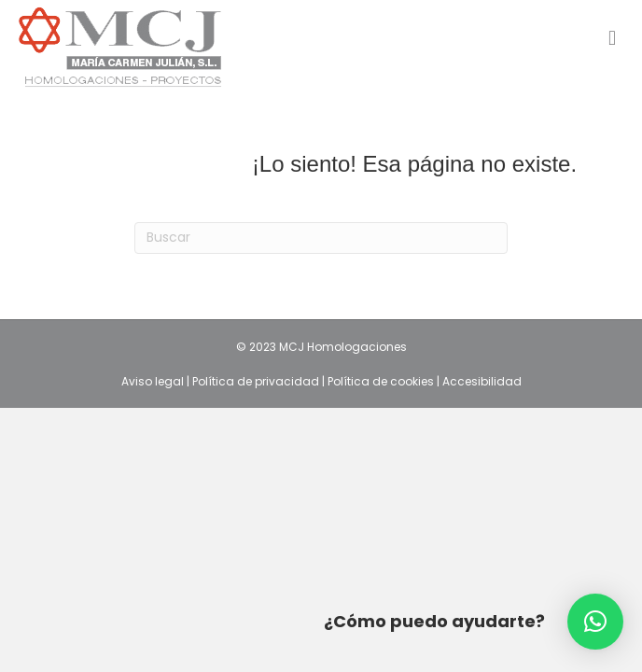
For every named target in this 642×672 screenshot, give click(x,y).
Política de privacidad (257, 381)
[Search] (321, 238)
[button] (595, 622)
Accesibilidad (482, 381)
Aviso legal (154, 381)
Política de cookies (382, 381)
